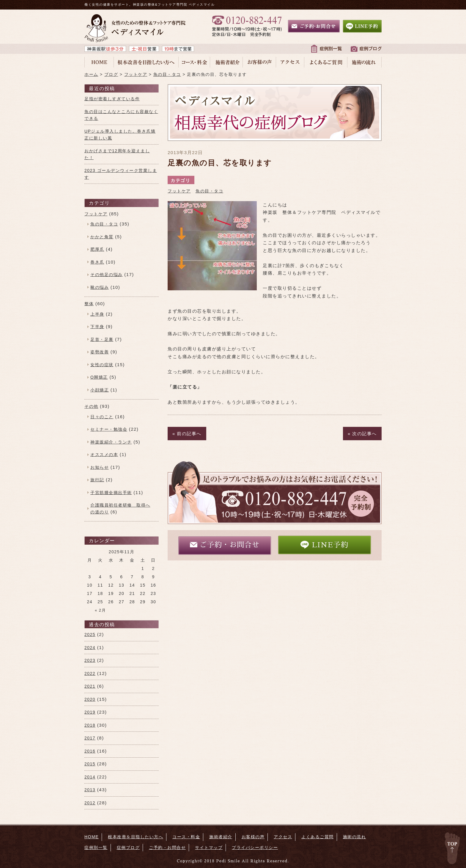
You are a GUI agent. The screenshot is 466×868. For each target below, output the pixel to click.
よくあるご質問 (318, 837)
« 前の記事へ (187, 434)
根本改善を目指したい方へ (136, 837)
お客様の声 (253, 837)
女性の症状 (102, 365)
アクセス (283, 837)
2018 (90, 725)
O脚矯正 (99, 377)
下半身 (97, 327)
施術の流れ (355, 837)
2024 (90, 648)
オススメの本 (104, 455)
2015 (90, 764)
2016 (90, 751)
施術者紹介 (221, 837)
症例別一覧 (96, 847)
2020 (90, 699)
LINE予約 (324, 545)
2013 (90, 790)
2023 (90, 660)
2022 (90, 673)
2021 (90, 686)
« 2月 (100, 610)
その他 (91, 406)
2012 (90, 803)
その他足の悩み (107, 275)
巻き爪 (97, 262)
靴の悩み (100, 287)
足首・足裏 (102, 339)
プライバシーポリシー (255, 847)
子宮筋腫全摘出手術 (111, 493)
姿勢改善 (100, 352)
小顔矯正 (100, 390)
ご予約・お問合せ (225, 545)
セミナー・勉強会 (109, 429)
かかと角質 (102, 237)
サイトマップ (209, 847)
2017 (90, 738)
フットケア (179, 191)
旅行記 (97, 480)
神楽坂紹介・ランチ (111, 442)
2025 (90, 634)
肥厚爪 (97, 249)
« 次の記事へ (362, 434)
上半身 (97, 314)
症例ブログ (128, 847)
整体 (89, 304)
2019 (90, 712)
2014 (90, 777)
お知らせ (100, 467)
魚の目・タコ (209, 191)
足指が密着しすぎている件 (112, 99)
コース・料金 (186, 837)
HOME (92, 837)
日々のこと (102, 417)
